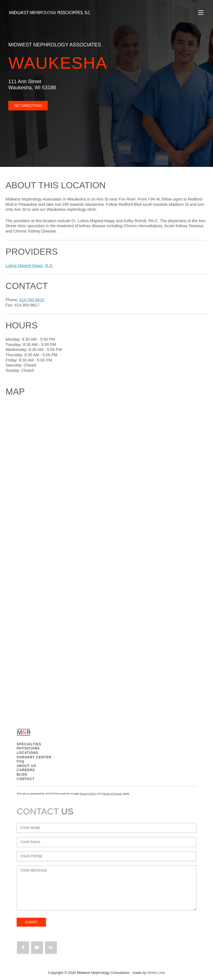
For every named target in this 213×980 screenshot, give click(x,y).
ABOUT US (26, 766)
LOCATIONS (28, 753)
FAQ (21, 761)
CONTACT (26, 779)
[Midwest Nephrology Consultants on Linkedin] (51, 948)
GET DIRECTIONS (28, 106)
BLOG (22, 774)
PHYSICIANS (28, 748)
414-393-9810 (32, 300)
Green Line (156, 973)
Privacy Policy (88, 794)
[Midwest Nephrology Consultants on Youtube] (37, 948)
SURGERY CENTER (34, 757)
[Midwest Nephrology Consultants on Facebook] (23, 948)
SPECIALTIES (29, 744)
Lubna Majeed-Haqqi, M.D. (29, 266)
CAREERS (26, 770)
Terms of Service (112, 794)
